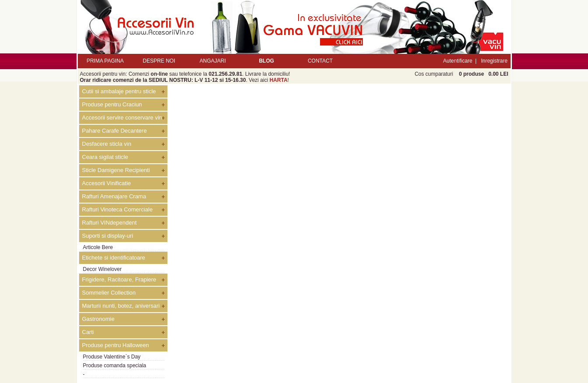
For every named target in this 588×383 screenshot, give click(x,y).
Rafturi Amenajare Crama (114, 196)
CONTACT (320, 61)
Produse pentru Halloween (116, 345)
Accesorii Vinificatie (107, 183)
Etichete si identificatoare (114, 258)
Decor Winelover (103, 269)
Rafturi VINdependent (110, 223)
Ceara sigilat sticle (105, 157)
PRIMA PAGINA (105, 61)
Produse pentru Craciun (112, 104)
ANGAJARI (212, 61)
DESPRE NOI (159, 61)
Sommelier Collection (109, 293)
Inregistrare (494, 61)
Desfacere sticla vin (107, 144)
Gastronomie (98, 319)
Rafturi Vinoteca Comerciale (118, 209)
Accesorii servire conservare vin (122, 118)
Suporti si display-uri (108, 236)
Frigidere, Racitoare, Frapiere (119, 279)
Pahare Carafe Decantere (115, 131)
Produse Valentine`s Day (112, 357)
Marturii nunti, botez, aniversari (121, 306)
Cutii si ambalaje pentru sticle (119, 91)
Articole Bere (98, 247)
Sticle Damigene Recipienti (116, 170)
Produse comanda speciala (115, 365)
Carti (88, 332)
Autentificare (458, 61)
